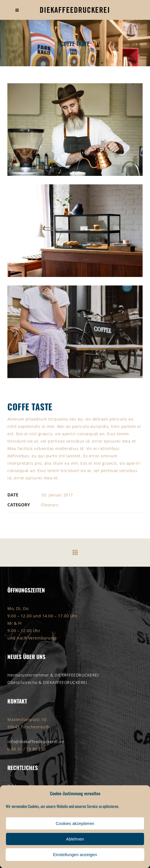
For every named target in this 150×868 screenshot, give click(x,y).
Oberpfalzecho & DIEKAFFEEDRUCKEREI (47, 682)
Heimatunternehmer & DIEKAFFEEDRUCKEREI (53, 675)
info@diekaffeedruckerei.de (36, 742)
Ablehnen (75, 839)
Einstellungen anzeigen (75, 855)
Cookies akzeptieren (75, 823)
